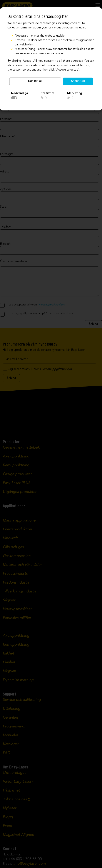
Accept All (78, 81)
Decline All (35, 81)
